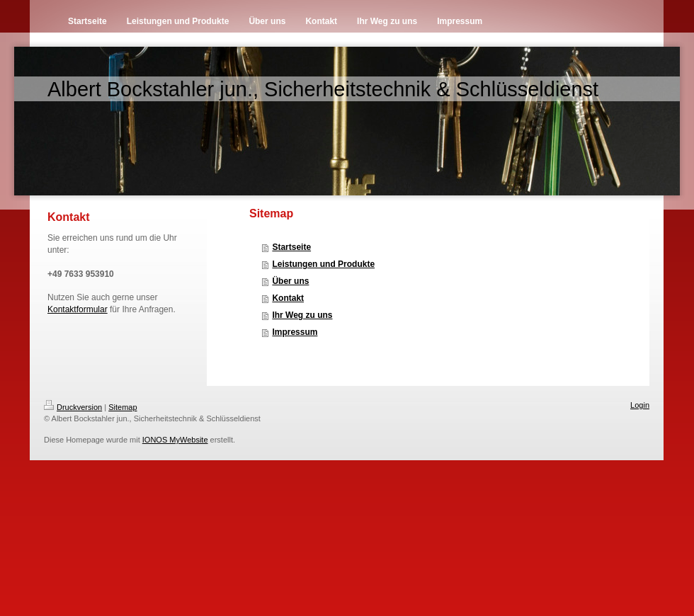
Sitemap (123, 407)
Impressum (295, 332)
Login (640, 405)
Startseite (291, 247)
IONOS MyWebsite (175, 440)
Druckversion (73, 407)
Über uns (290, 281)
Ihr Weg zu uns (302, 315)
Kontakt (288, 298)
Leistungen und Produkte (323, 264)
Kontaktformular (78, 309)
